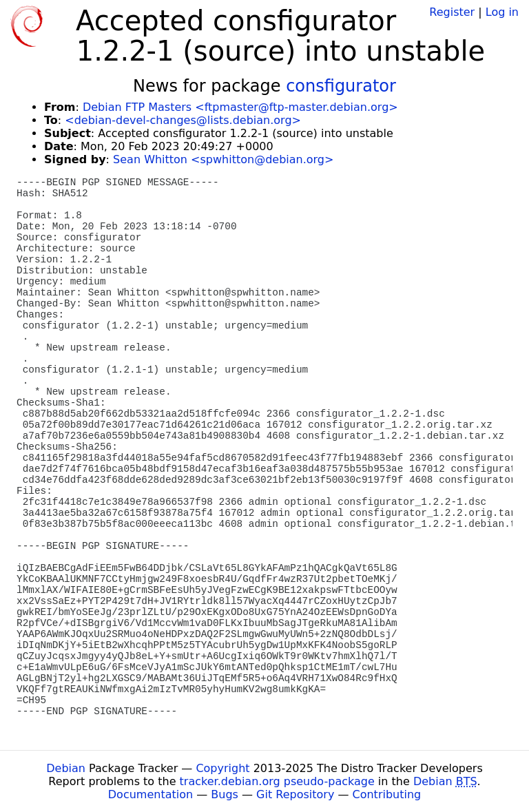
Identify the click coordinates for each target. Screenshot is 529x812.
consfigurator (341, 86)
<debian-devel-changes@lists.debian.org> (183, 120)
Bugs (225, 794)
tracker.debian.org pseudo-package (277, 781)
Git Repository (295, 794)
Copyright (222, 768)
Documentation (151, 794)
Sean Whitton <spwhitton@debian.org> (223, 159)
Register (452, 12)
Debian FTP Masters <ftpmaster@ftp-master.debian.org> (240, 107)
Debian (66, 768)
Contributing (387, 794)
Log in (502, 12)
